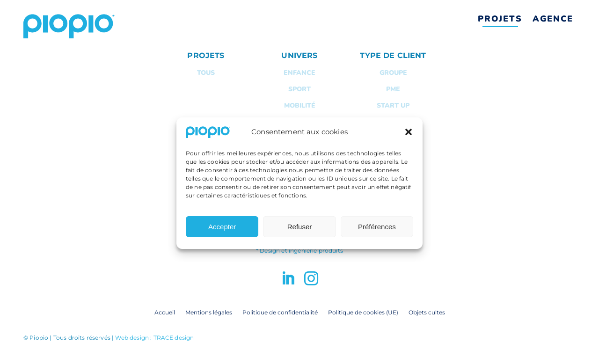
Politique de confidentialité (280, 312)
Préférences (377, 234)
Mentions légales (209, 312)
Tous (206, 73)
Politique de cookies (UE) (363, 312)
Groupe (393, 73)
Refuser (300, 234)
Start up (393, 106)
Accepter (222, 234)
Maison (299, 122)
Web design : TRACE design (154, 338)
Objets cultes (427, 312)
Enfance (299, 73)
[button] (409, 139)
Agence (553, 19)
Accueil (165, 312)
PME (393, 89)
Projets (500, 19)
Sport (299, 89)
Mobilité (300, 106)
